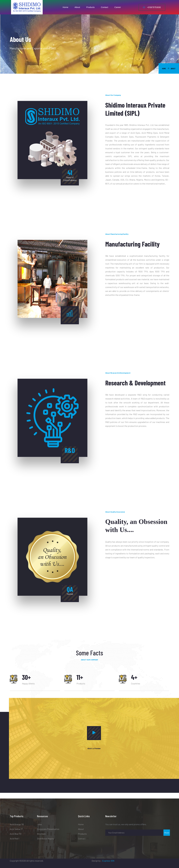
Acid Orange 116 (17, 824)
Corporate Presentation (48, 829)
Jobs (39, 824)
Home (65, 7)
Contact (104, 7)
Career (118, 7)
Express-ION (108, 861)
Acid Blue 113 (16, 834)
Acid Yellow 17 (16, 829)
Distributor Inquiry (45, 838)
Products (90, 7)
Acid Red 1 (14, 838)
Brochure (41, 834)
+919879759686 (152, 7)
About (77, 7)
